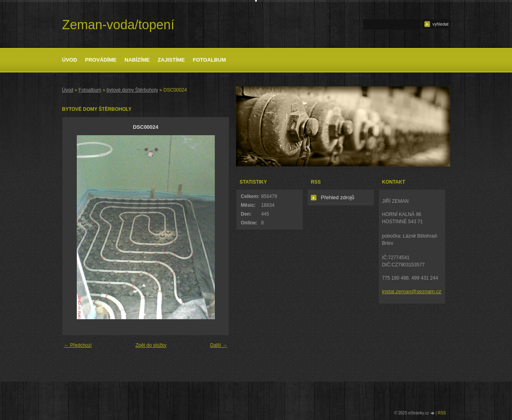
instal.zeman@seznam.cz (412, 291)
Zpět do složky (151, 345)
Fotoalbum (209, 60)
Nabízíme (137, 60)
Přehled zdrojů (338, 197)
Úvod (70, 60)
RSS (442, 413)
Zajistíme (171, 60)
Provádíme (101, 60)
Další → (219, 345)
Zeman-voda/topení (118, 25)
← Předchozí (78, 345)
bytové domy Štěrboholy (132, 90)
